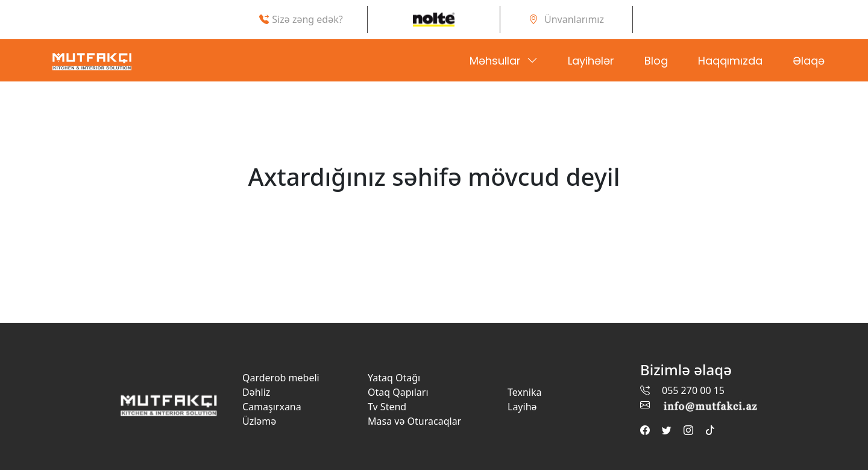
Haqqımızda (730, 61)
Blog (656, 61)
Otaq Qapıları (398, 392)
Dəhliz (256, 392)
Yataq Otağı (394, 378)
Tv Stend (387, 407)
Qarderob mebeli (281, 378)
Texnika (524, 392)
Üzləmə (259, 421)
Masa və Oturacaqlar (414, 421)
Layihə (522, 407)
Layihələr (591, 61)
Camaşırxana (272, 407)
